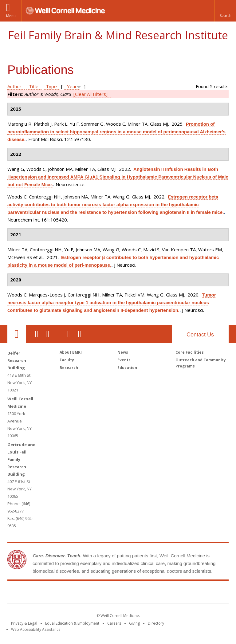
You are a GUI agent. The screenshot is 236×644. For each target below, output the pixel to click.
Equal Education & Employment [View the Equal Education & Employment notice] (72, 623)
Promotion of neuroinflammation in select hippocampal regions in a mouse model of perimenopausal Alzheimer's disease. (116, 132)
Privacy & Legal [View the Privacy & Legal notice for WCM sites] (24, 623)
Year (72, 86)
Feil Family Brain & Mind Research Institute (118, 35)
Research (69, 368)
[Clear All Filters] (90, 94)
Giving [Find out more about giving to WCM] (134, 623)
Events (124, 360)
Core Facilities (190, 352)
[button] (225, 11)
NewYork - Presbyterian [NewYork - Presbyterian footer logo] (169, 593)
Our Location (17, 334)
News (123, 352)
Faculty (67, 360)
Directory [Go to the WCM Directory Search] (156, 623)
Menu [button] (11, 16)
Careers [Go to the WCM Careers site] (114, 623)
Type (51, 86)
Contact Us (200, 335)
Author (14, 86)
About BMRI (71, 352)
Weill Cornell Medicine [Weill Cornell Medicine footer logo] (73, 593)
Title (34, 86)
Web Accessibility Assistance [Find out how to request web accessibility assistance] (36, 629)
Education (127, 368)
